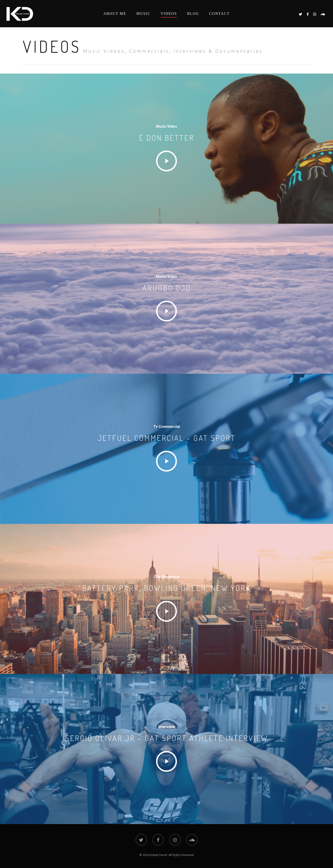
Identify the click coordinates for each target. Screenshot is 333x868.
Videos (169, 14)
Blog (193, 14)
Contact (219, 14)
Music (143, 14)
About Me (115, 14)
